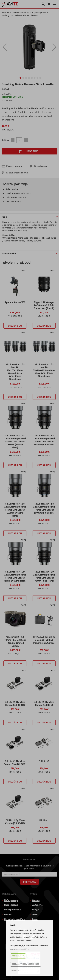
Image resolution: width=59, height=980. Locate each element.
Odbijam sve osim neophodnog (26, 964)
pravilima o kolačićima (21, 949)
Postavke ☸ (15, 971)
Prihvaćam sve (18, 956)
